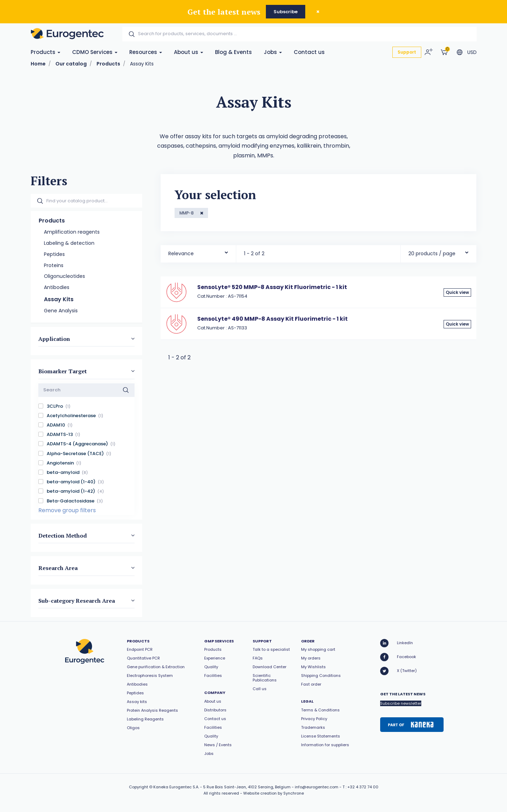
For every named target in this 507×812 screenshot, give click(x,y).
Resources (146, 52)
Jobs (273, 52)
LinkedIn (397, 643)
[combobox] (198, 252)
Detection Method (63, 536)
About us (189, 52)
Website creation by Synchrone (274, 793)
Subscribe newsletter (401, 703)
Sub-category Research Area (77, 600)
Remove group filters (67, 510)
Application (54, 339)
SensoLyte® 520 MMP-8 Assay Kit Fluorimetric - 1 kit (272, 287)
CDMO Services (95, 52)
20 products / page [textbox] (432, 253)
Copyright (139, 787)
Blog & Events (233, 52)
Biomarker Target (63, 371)
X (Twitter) (398, 671)
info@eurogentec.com (317, 787)
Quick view (457, 292)
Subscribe (286, 12)
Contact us (309, 52)
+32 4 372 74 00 (363, 787)
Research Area (58, 568)
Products (45, 52)
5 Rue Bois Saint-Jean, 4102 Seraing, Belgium (247, 787)
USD (472, 52)
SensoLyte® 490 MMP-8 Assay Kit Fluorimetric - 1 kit (272, 319)
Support (407, 52)
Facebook (398, 657)
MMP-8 (187, 213)
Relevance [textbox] (181, 253)
